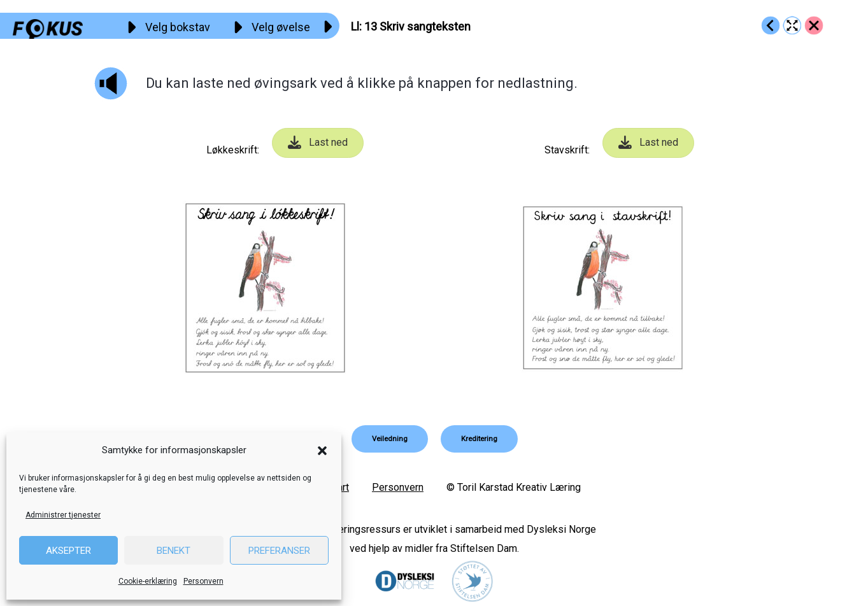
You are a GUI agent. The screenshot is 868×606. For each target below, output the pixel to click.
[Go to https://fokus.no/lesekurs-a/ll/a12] (771, 25)
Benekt (174, 551)
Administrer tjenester (63, 515)
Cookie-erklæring (148, 581)
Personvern (203, 581)
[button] (322, 451)
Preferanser (279, 551)
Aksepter (68, 551)
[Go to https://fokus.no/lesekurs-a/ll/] (814, 25)
